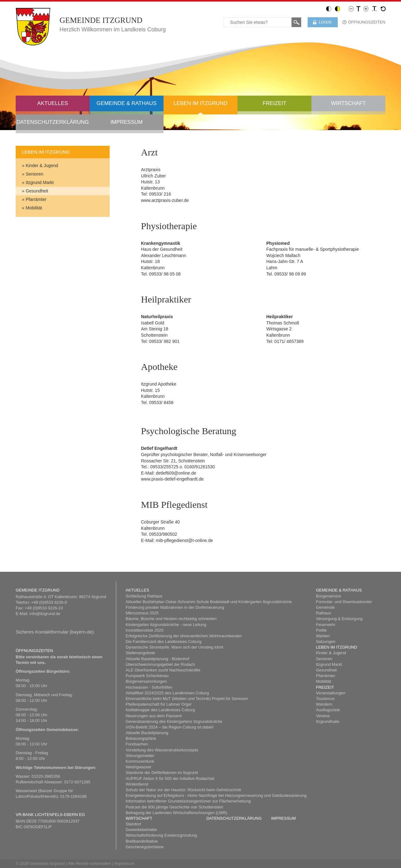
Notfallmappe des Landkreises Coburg (160, 710)
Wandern (324, 704)
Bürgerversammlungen (146, 681)
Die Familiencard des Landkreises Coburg (164, 642)
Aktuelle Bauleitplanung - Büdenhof (157, 659)
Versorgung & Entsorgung (339, 619)
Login (325, 22)
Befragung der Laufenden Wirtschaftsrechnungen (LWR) (176, 813)
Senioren (34, 174)
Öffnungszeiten (367, 22)
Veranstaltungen (331, 693)
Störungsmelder (140, 756)
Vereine (323, 716)
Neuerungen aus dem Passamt (154, 716)
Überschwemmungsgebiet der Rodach (160, 664)
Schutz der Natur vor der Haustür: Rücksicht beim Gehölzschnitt (183, 790)
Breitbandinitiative (142, 841)
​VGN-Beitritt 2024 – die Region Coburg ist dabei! (169, 727)
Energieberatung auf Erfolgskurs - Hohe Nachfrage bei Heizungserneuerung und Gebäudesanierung (216, 795)
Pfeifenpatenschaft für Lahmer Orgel (159, 704)
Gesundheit (37, 191)
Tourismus (325, 699)
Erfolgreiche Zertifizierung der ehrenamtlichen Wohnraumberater (184, 636)
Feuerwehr (325, 625)
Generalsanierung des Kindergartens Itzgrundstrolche (174, 721)
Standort (133, 824)
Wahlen (323, 636)
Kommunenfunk (140, 761)
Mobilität (34, 208)
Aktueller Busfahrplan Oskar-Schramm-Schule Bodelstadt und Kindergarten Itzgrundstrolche (209, 602)
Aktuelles (53, 103)
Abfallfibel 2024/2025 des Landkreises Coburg (167, 693)
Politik (321, 630)
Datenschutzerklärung (52, 122)
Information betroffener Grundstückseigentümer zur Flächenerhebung (188, 801)
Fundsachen (137, 744)
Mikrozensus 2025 (142, 613)
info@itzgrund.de (45, 614)
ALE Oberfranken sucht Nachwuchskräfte (163, 670)
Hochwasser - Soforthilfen (149, 687)
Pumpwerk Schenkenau (147, 676)
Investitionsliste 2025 (145, 630)
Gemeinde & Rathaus (126, 103)
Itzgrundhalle (327, 721)
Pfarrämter (36, 199)
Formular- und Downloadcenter (344, 602)
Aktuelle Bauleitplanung (147, 733)
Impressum (127, 122)
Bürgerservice (328, 596)
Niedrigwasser (138, 767)
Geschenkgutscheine (145, 847)
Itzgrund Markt (40, 182)
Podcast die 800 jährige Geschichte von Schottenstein (174, 807)
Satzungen (325, 642)
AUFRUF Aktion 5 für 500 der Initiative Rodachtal (170, 779)
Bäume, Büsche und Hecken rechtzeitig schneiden (171, 619)
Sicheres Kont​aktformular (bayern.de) (55, 632)
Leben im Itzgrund (200, 103)
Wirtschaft (348, 103)
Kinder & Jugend (42, 166)
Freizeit (274, 103)
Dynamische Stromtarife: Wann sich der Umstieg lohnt (174, 647)
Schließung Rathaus (144, 596)
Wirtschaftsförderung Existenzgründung (161, 835)
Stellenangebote (140, 653)
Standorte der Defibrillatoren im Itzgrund (162, 773)
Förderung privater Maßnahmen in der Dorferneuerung (175, 607)
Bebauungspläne (141, 738)
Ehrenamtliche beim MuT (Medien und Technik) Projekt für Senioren (187, 699)
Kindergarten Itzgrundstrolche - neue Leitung (166, 625)
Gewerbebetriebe (141, 830)
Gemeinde (325, 607)
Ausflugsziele (328, 710)
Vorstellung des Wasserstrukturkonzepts (162, 750)
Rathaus (323, 613)
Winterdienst (137, 784)
